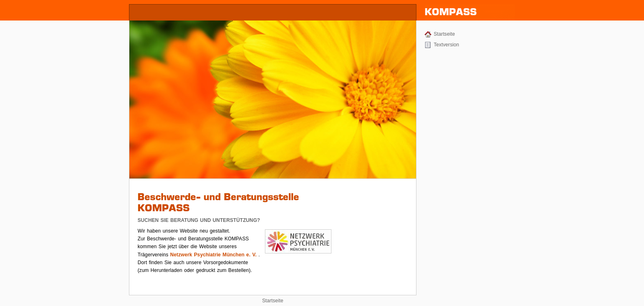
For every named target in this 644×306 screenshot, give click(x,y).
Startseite (444, 34)
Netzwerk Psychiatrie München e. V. (213, 255)
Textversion (446, 45)
